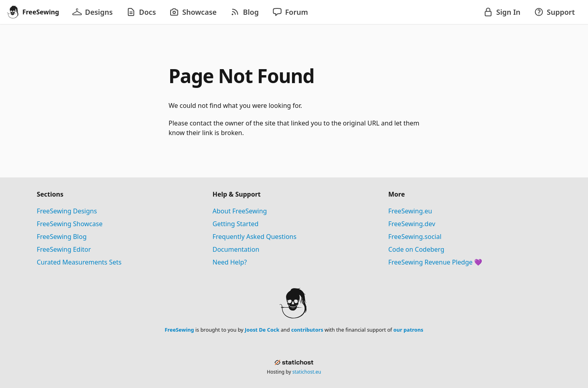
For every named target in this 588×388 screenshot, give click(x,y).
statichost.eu (307, 372)
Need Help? (230, 262)
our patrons (408, 330)
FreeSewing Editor (64, 249)
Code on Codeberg (416, 249)
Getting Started (235, 224)
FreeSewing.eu (410, 211)
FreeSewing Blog (62, 237)
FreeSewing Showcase (70, 224)
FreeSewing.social (415, 237)
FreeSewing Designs (67, 211)
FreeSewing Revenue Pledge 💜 (435, 262)
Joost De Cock (262, 330)
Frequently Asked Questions (254, 237)
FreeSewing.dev (412, 224)
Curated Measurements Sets (79, 262)
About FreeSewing (240, 211)
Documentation (236, 249)
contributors (307, 330)
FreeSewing (179, 330)
